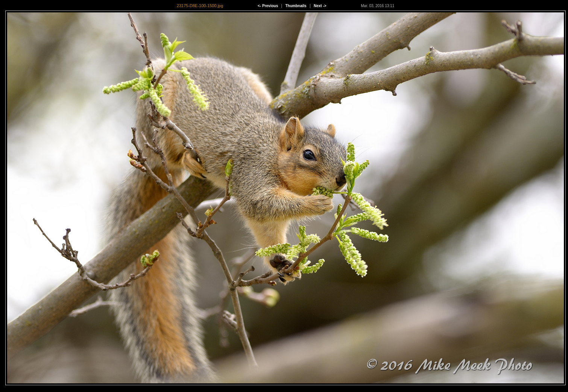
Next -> (320, 6)
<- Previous (268, 6)
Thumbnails (296, 6)
